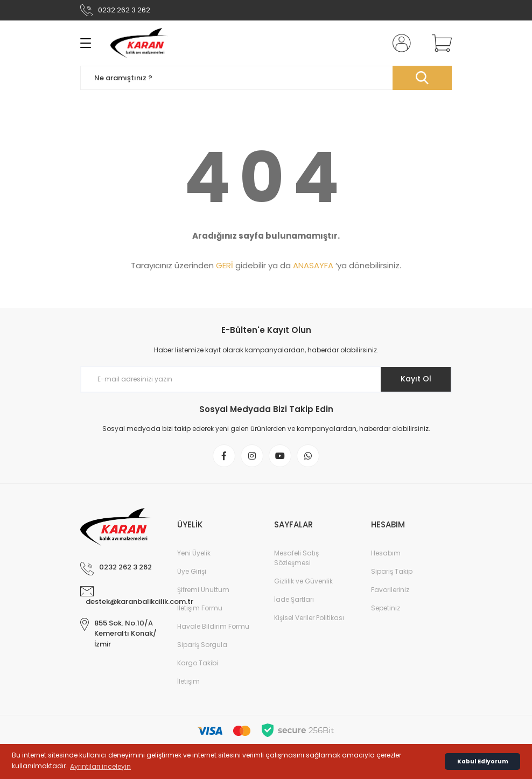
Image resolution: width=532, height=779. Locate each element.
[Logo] (139, 43)
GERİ (225, 265)
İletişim (188, 681)
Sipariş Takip (392, 571)
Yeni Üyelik (194, 553)
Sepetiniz (386, 608)
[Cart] (439, 43)
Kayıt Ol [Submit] (416, 379)
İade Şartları (294, 599)
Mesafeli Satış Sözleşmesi (296, 558)
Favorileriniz (390, 590)
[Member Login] (400, 43)
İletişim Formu (200, 608)
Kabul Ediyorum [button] (483, 761)
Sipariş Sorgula (202, 645)
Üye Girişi (192, 571)
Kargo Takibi (198, 663)
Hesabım (386, 553)
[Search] (266, 78)
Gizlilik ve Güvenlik (303, 581)
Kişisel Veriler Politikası (309, 618)
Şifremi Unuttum (203, 590)
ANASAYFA (313, 265)
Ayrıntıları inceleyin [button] (100, 766)
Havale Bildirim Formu (213, 626)
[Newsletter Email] (266, 379)
